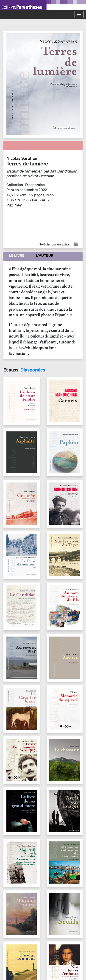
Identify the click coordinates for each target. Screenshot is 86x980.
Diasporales (33, 370)
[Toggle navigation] (79, 14)
